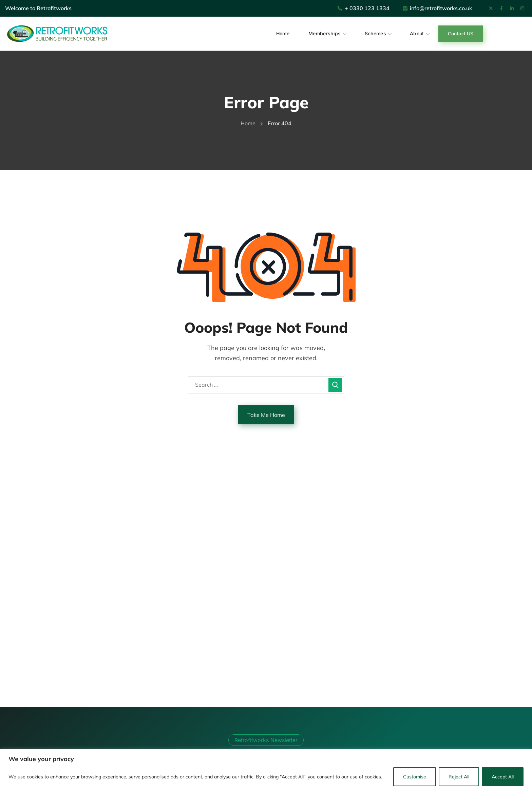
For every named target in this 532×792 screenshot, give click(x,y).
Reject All (459, 777)
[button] (461, 34)
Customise (415, 777)
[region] (266, 770)
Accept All (503, 777)
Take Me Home (266, 415)
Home (248, 123)
